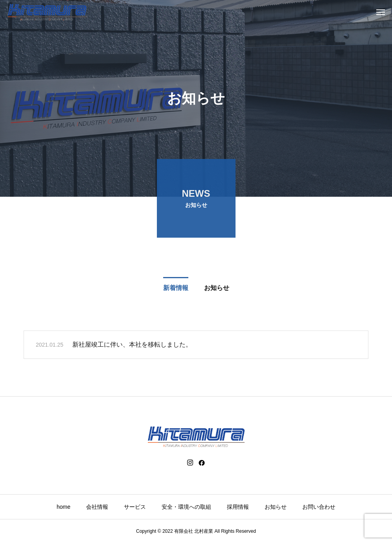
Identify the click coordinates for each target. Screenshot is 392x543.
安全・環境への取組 (186, 507)
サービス (135, 507)
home (63, 507)
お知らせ (276, 507)
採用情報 (238, 507)
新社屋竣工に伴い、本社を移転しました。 (132, 346)
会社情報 (97, 507)
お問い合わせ (319, 507)
